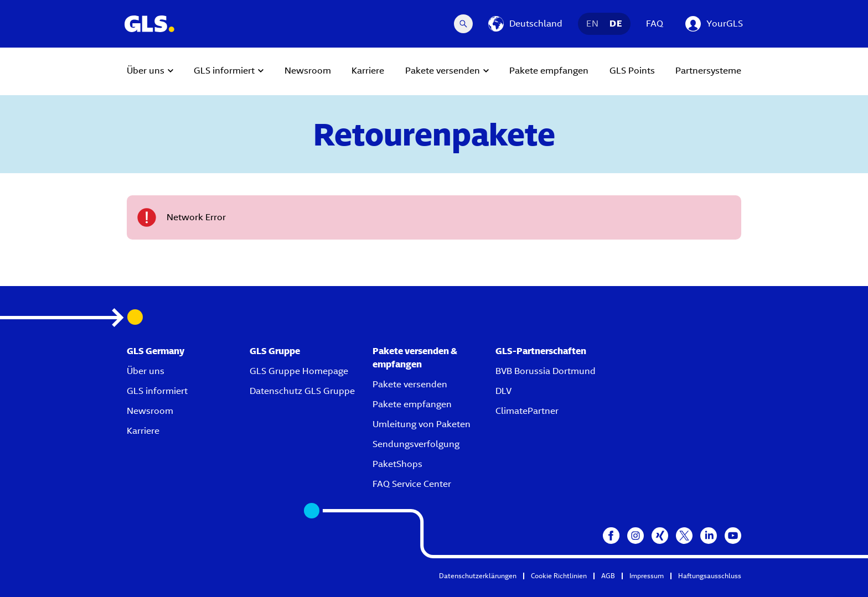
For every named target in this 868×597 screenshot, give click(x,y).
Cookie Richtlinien (559, 576)
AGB (608, 576)
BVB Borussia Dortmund (546, 371)
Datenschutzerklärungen (478, 576)
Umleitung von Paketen (422, 424)
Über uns (146, 371)
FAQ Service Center (412, 484)
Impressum (647, 576)
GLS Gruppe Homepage (299, 371)
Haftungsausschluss (710, 576)
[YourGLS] (714, 24)
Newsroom (150, 411)
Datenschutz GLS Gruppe (302, 391)
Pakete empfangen (412, 404)
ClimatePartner (527, 411)
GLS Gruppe (275, 351)
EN (592, 24)
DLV (503, 391)
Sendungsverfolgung (416, 444)
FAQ (655, 24)
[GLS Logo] (149, 24)
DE (616, 24)
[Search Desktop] (463, 24)
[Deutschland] (525, 24)
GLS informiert (157, 391)
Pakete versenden (410, 384)
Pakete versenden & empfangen (415, 358)
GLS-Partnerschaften (541, 351)
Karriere (143, 431)
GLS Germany (156, 351)
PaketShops (397, 464)
